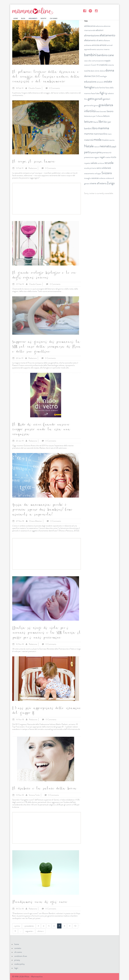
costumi (87, 65)
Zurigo (111, 183)
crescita (111, 65)
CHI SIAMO (54, 18)
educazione (90, 82)
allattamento (107, 35)
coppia (107, 60)
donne (87, 76)
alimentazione (92, 35)
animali (110, 45)
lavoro (110, 111)
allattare (107, 40)
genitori (107, 99)
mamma (104, 128)
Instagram (96, 11)
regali (102, 157)
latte (98, 111)
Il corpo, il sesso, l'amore (33, 162)
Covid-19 (95, 65)
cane (111, 55)
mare (109, 134)
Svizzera (107, 173)
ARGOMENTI (33, 18)
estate (108, 81)
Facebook (85, 11)
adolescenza (90, 26)
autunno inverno (103, 49)
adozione (99, 26)
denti (93, 71)
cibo (90, 61)
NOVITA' (44, 18)
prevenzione (89, 157)
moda (98, 139)
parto (87, 152)
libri (101, 121)
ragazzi (97, 157)
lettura (106, 116)
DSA (93, 76)
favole (96, 88)
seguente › (29, 931)
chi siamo (18, 952)
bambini (90, 55)
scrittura (101, 163)
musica (105, 140)
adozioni (99, 30)
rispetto (87, 163)
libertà (96, 122)
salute (94, 163)
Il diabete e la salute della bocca (44, 789)
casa (86, 61)
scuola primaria (90, 168)
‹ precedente (29, 926)
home (17, 944)
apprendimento (90, 49)
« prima (17, 926)
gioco (96, 105)
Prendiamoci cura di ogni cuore (40, 903)
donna (110, 70)
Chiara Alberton (35, 521)
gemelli (99, 99)
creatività (103, 65)
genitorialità (89, 105)
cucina (87, 71)
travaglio (87, 178)
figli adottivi (109, 93)
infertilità (90, 111)
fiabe (97, 93)
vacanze (95, 178)
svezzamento (89, 173)
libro (95, 128)
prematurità (107, 152)
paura (94, 152)
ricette (108, 157)
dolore (102, 71)
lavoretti (103, 111)
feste (93, 93)
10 (75, 926)
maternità (89, 140)
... (25, 95)
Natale (89, 146)
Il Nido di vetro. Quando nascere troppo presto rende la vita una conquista (41, 430)
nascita (112, 140)
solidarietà (106, 168)
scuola (109, 163)
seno (99, 168)
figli (102, 93)
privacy (17, 960)
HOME (16, 18)
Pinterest (90, 11)
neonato (105, 146)
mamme (89, 134)
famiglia (89, 87)
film (86, 99)
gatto (91, 99)
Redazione (33, 168)
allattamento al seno (93, 40)
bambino (102, 55)
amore (103, 45)
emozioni (100, 82)
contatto (18, 948)
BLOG (23, 18)
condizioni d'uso (21, 956)
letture (88, 122)
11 (15, 931)
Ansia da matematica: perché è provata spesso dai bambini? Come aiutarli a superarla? (42, 510)
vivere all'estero (98, 183)
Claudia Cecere (35, 88)
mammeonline (100, 134)
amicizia (96, 45)
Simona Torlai (34, 795)
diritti (97, 71)
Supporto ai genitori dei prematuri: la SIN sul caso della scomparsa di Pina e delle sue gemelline (46, 347)
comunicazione (98, 61)
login (16, 968)
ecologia (104, 76)
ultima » (41, 931)
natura (97, 147)
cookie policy (19, 964)
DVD (98, 76)
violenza (102, 178)
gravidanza (106, 105)
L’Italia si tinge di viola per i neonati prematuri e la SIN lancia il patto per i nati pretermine (46, 633)
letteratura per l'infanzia (93, 116)
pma (99, 152)
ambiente (88, 45)
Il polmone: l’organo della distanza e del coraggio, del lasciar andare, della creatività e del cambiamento (46, 77)
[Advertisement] (47, 199)
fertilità (102, 88)
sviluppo (98, 173)
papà (114, 146)
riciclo (113, 157)
